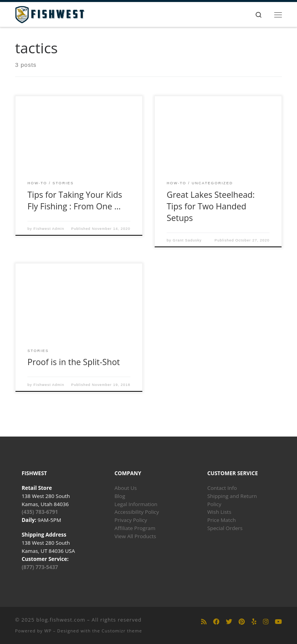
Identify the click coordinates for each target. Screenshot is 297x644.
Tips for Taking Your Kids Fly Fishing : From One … (75, 200)
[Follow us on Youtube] (278, 622)
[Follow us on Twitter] (229, 622)
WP (48, 631)
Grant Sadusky (187, 240)
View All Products (135, 536)
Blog (120, 496)
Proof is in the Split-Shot (74, 362)
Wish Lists (219, 512)
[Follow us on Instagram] (266, 622)
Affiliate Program (135, 528)
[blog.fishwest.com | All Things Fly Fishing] (50, 14)
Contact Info (222, 488)
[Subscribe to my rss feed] (204, 622)
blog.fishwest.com (61, 620)
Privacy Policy (131, 520)
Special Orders (225, 528)
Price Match (222, 520)
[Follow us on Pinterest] (242, 622)
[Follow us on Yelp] (254, 622)
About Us (126, 488)
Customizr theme (122, 631)
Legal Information (136, 504)
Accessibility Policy (137, 512)
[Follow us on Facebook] (216, 622)
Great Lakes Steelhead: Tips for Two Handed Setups (211, 206)
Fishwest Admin (49, 229)
